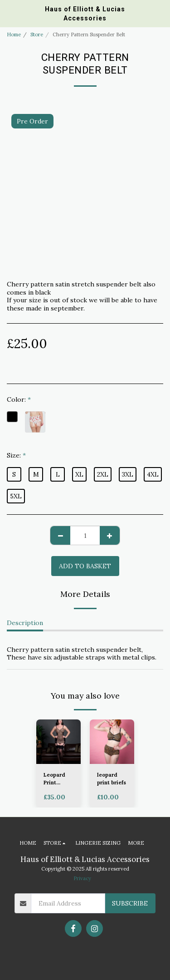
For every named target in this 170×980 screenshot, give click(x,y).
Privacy (82, 878)
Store (37, 34)
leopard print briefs (112, 779)
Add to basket (85, 566)
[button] (10, 13)
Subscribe (130, 903)
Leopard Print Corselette (57, 779)
